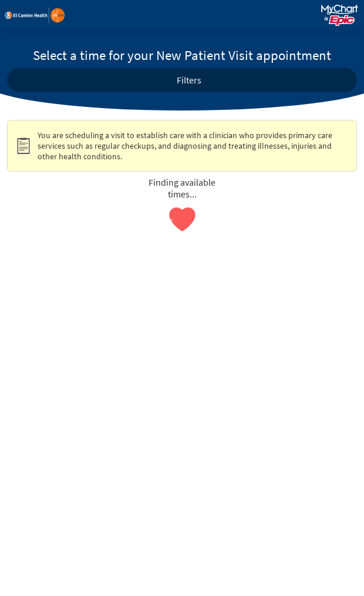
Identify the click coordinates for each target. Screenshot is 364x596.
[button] (182, 80)
